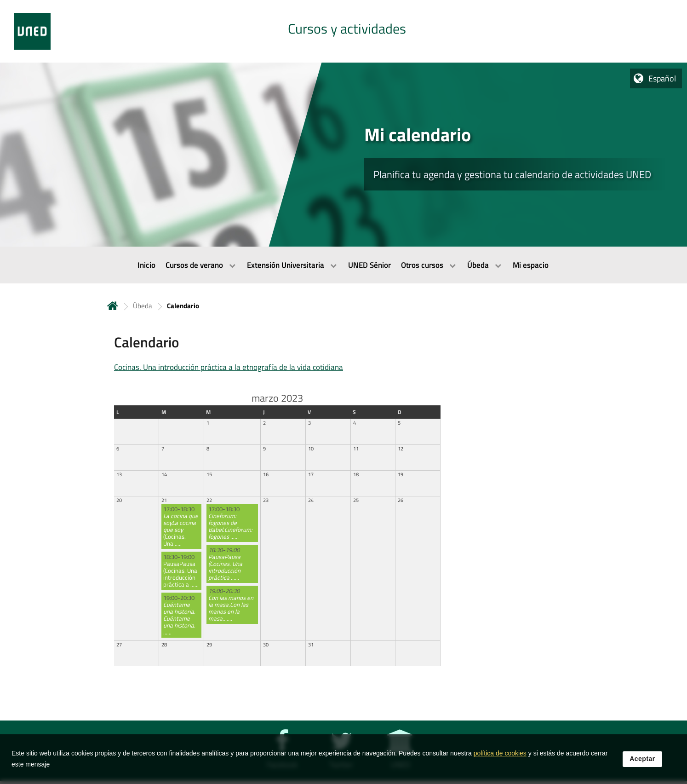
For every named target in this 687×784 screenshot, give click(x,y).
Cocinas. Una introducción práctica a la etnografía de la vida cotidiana (229, 367)
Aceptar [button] (642, 759)
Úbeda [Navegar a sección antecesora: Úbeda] (143, 306)
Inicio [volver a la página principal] (113, 306)
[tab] (343, 31)
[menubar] (343, 265)
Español (662, 78)
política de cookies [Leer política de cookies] (500, 753)
